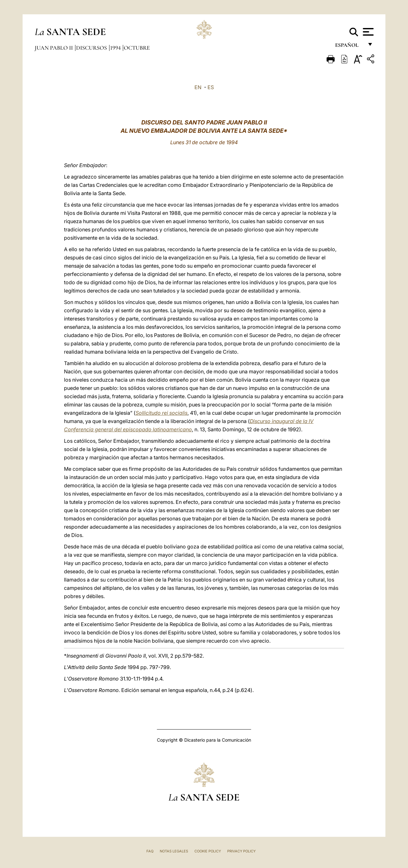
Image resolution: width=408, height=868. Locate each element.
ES (211, 87)
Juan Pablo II (54, 48)
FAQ (150, 851)
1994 (116, 48)
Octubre (137, 48)
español (349, 47)
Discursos (92, 48)
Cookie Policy (208, 851)
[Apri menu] (367, 32)
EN (198, 87)
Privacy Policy (241, 851)
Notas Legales (174, 851)
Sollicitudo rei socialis (162, 413)
